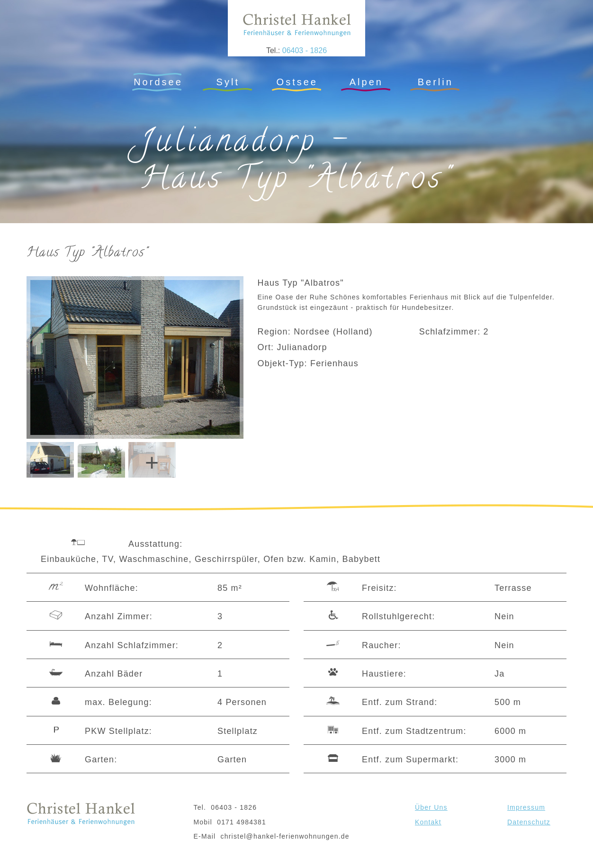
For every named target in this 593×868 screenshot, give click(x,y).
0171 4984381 (242, 822)
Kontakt (428, 822)
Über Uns (431, 807)
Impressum (526, 807)
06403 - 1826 (305, 50)
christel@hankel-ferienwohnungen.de (285, 836)
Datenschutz (529, 822)
